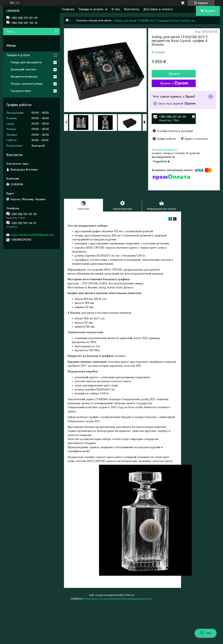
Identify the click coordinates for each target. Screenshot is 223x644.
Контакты (132, 9)
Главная (68, 9)
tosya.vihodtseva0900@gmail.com (32, 235)
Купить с (174, 83)
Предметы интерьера (24, 77)
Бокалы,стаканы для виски (94, 20)
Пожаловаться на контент (98, 599)
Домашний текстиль (23, 69)
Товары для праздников (26, 62)
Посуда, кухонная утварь (27, 84)
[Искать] (56, 32)
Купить (174, 74)
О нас (116, 9)
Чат (206, 633)
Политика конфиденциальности (134, 599)
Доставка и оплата (158, 9)
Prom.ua (130, 595)
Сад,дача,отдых (21, 91)
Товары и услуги (91, 9)
